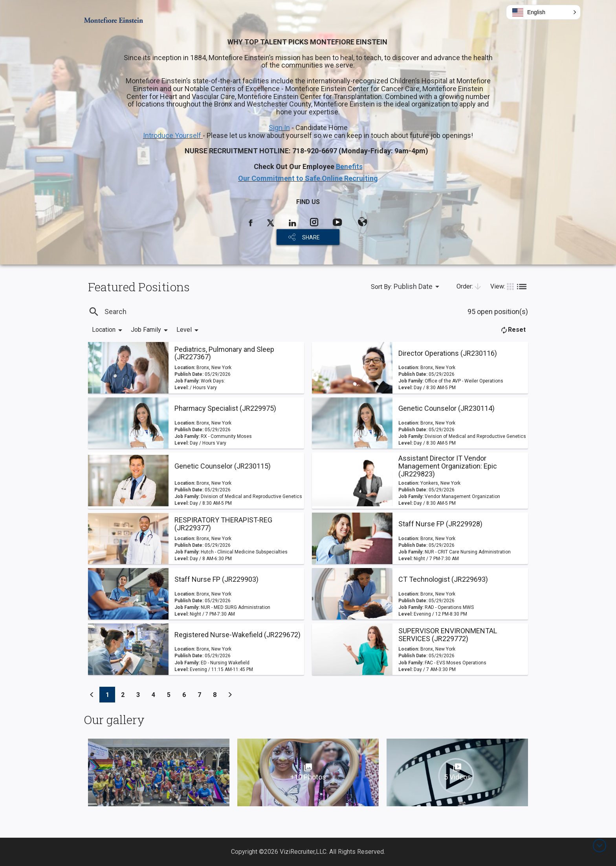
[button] (543, 12)
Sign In (279, 128)
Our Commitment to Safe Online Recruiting (308, 178)
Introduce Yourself (173, 135)
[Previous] (92, 695)
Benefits (349, 166)
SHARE (311, 237)
